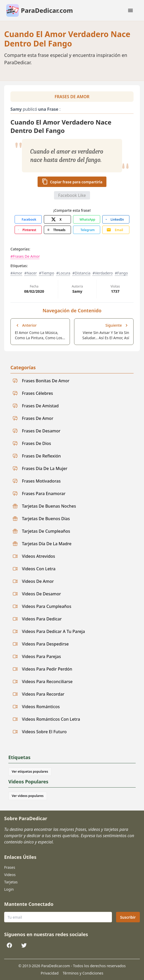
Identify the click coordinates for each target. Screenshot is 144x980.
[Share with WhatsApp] (87, 219)
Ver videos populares (28, 796)
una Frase (48, 109)
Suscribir (128, 917)
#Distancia (81, 273)
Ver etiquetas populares (30, 771)
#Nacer (31, 273)
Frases (10, 867)
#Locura (63, 273)
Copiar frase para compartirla (72, 181)
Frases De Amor (72, 97)
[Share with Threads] (57, 230)
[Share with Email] (116, 230)
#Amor (16, 273)
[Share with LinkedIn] (116, 219)
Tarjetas (11, 882)
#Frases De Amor (25, 256)
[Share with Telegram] (87, 230)
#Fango (121, 273)
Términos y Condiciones (83, 973)
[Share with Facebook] (28, 219)
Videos (10, 875)
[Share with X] (57, 219)
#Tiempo (47, 273)
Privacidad (50, 973)
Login (9, 889)
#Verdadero (103, 273)
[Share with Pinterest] (28, 230)
